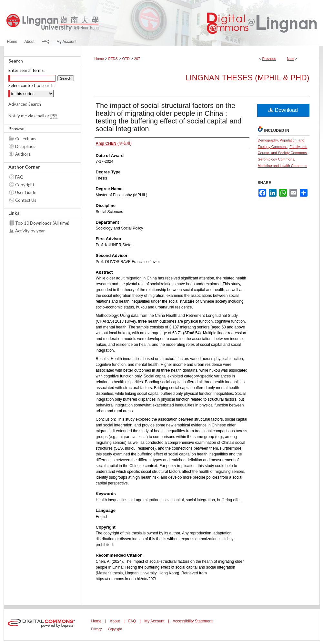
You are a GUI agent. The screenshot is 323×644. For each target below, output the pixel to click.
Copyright (25, 185)
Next (291, 59)
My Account (154, 621)
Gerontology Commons (276, 159)
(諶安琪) (114, 143)
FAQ (19, 177)
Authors (23, 154)
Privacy (97, 629)
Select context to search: (31, 85)
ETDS (113, 59)
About (115, 621)
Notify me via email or (33, 116)
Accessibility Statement (192, 621)
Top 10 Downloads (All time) (42, 223)
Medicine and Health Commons (283, 166)
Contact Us (26, 200)
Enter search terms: (26, 70)
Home (99, 59)
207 (137, 59)
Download (283, 110)
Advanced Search (25, 104)
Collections (26, 139)
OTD (126, 59)
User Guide (26, 192)
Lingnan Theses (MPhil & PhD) (247, 78)
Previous (269, 59)
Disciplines (25, 146)
